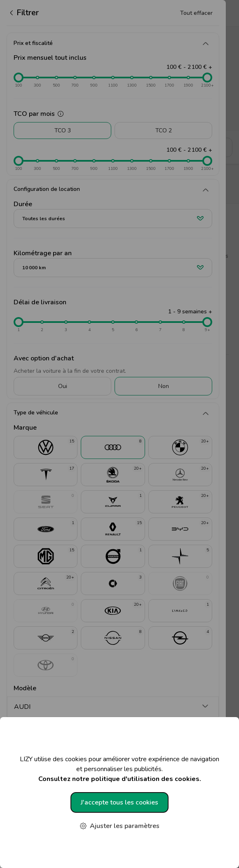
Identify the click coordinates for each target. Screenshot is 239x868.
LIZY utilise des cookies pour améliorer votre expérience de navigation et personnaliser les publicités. (119, 769)
